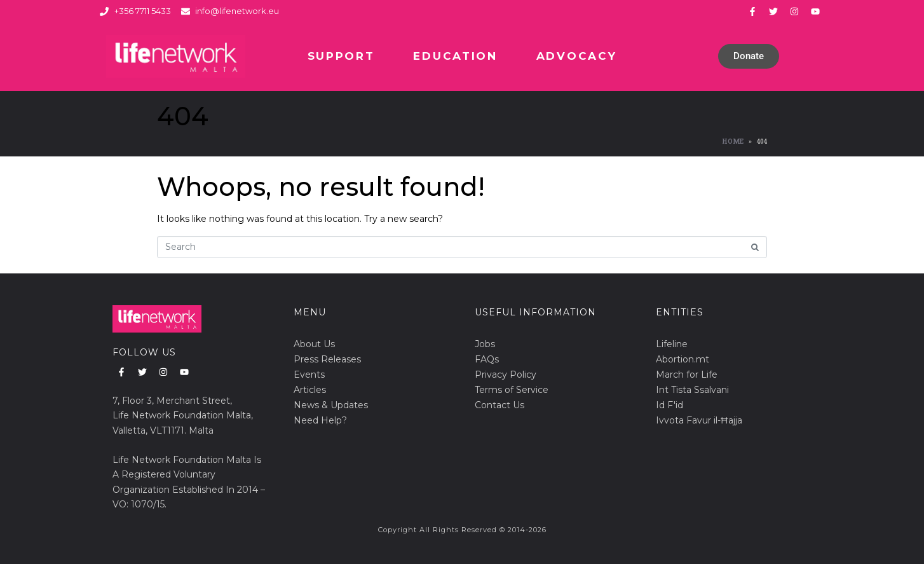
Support (341, 56)
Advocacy (577, 56)
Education (455, 56)
